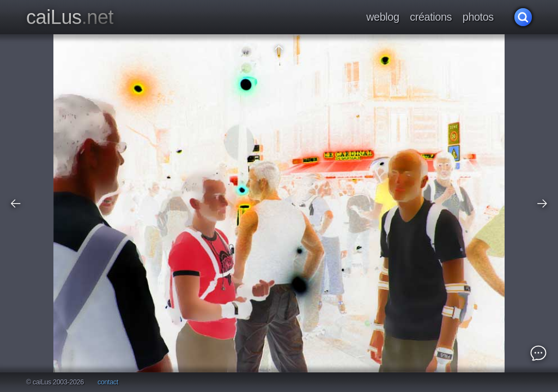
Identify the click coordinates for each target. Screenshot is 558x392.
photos (478, 17)
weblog (383, 17)
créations (431, 17)
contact (108, 382)
